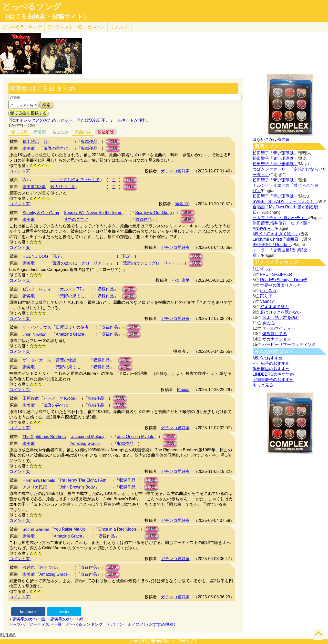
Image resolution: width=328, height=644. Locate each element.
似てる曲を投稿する (28, 113)
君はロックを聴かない (281, 312)
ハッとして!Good (59, 398)
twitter (64, 612)
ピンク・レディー (39, 289)
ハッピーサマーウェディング (289, 344)
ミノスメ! (120, 27)
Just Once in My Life (136, 437)
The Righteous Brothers (44, 437)
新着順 (40, 132)
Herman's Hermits (39, 480)
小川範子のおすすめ (271, 363)
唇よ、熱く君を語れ (281, 318)
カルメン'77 (71, 289)
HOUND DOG (35, 256)
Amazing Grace (70, 334)
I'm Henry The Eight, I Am (83, 480)
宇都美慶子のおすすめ (273, 380)
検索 (46, 105)
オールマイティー (279, 328)
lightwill (158, 641)
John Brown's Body (77, 487)
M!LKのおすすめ (268, 358)
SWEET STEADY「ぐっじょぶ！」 (285, 202)
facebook (28, 612)
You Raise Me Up (70, 529)
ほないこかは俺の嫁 (271, 139)
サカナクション (277, 339)
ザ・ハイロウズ (37, 327)
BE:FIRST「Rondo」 (272, 245)
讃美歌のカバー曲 (29, 619)
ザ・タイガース (37, 360)
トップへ (17, 624)
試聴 (113, 142)
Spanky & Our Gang (41, 213)
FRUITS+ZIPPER (276, 274)
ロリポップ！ (185, 641)
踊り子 (266, 296)
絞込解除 (106, 132)
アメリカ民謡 (35, 487)
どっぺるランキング (84, 624)
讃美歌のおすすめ (67, 619)
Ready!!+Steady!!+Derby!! (284, 280)
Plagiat (183, 390)
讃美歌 (29, 148)
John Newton (34, 334)
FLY (56, 256)
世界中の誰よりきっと (281, 285)
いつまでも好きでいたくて (75, 180)
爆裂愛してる (275, 334)
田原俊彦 (31, 398)
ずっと (266, 269)
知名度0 (182, 204)
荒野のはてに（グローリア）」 (81, 263)
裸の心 (269, 323)
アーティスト (65, 27)
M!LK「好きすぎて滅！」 (276, 234)
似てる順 (19, 132)
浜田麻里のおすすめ (271, 369)
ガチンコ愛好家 (175, 171)
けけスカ (268, 291)
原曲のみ (83, 132)
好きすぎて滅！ (274, 307)
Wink (27, 180)
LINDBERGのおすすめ (273, 374)
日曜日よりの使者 (72, 327)
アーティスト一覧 (45, 624)
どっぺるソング (32, 7)
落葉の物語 (66, 360)
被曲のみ (60, 132)
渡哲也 (29, 567)
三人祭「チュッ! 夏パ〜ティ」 (280, 218)
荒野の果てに (56, 148)
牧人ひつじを (63, 187)
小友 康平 (181, 280)
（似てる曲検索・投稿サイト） (46, 17)
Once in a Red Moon (117, 529)
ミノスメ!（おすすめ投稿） (152, 624)
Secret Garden (36, 529)
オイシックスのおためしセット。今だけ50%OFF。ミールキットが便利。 (83, 120)
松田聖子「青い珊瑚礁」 (275, 153)
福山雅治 (31, 142)
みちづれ (48, 567)
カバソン (96, 27)
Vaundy (267, 301)
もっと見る (263, 385)
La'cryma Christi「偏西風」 (278, 239)
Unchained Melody (88, 437)
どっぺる (22, 27)
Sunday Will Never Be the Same (93, 213)
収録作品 (89, 142)
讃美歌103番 (34, 187)
